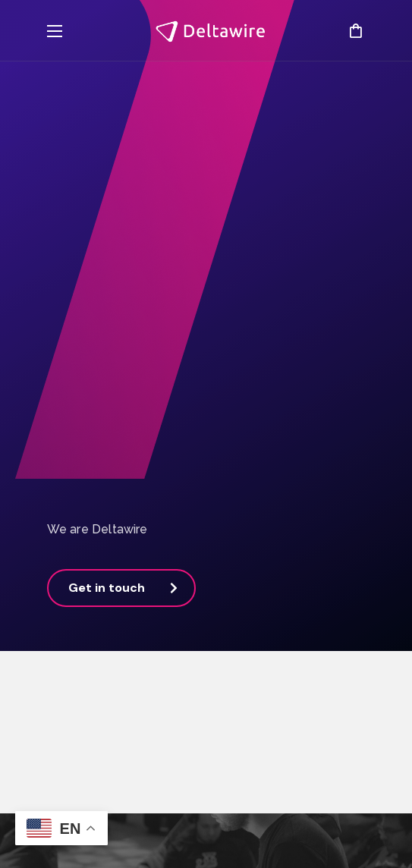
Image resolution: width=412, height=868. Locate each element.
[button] (355, 30)
